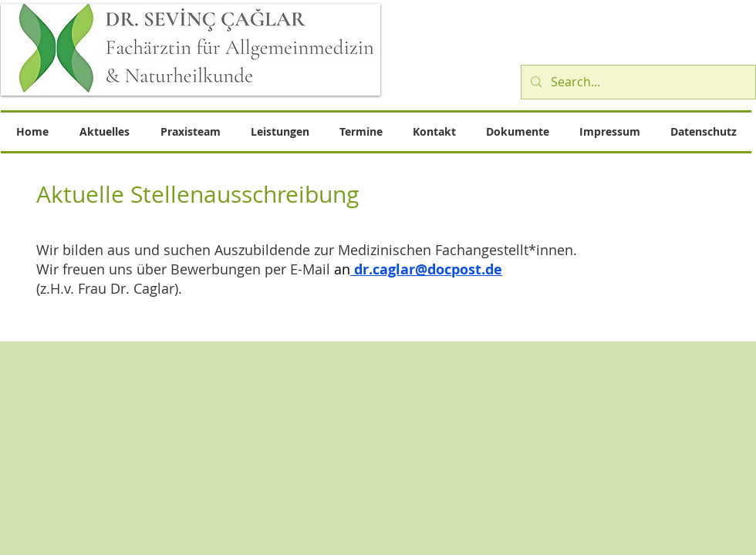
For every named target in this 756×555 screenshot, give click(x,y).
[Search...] (637, 82)
